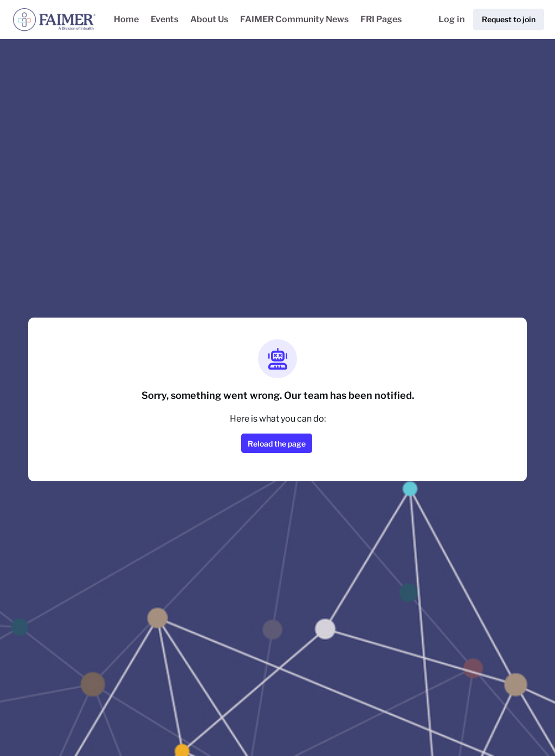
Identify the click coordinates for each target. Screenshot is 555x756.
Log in (451, 19)
